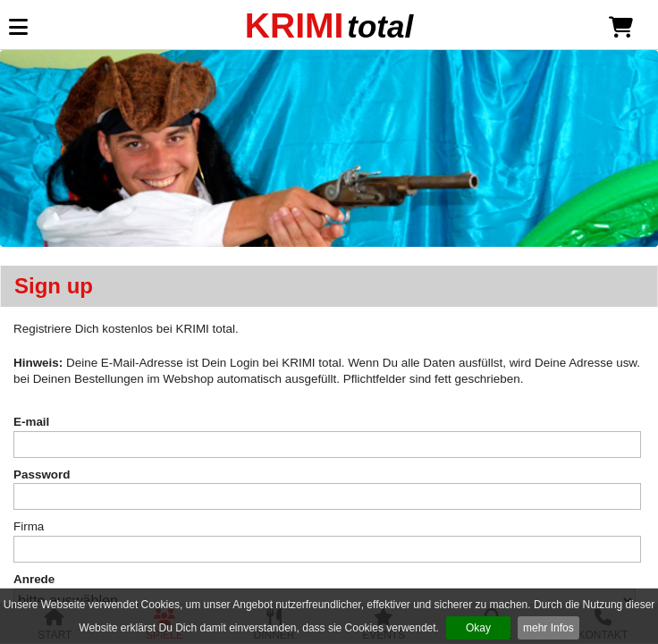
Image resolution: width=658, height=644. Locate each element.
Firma (29, 526)
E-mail (31, 422)
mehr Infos (548, 628)
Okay (478, 628)
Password (42, 475)
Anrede (34, 579)
